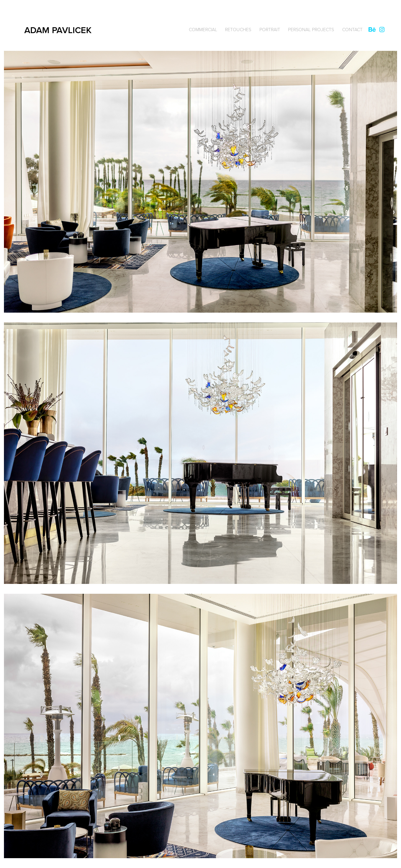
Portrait (270, 29)
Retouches (238, 29)
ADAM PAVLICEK (59, 30)
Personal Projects (311, 29)
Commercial (203, 29)
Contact (352, 29)
